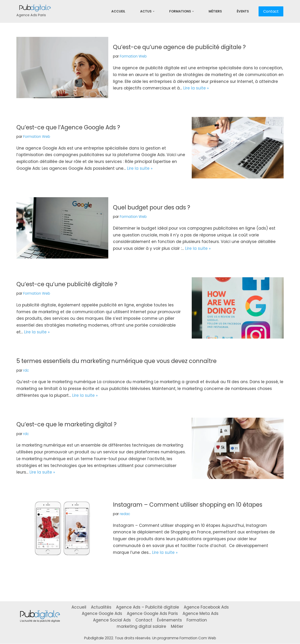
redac (125, 514)
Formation (197, 620)
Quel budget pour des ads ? (152, 207)
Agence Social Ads (112, 620)
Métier (177, 626)
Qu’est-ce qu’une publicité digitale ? (67, 284)
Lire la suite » (217, 88)
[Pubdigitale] (35, 11)
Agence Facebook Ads (206, 607)
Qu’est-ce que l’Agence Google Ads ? (68, 127)
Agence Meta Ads (201, 614)
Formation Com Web (198, 638)
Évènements (169, 620)
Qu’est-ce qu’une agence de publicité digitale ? (179, 47)
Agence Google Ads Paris (152, 614)
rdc (26, 370)
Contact (271, 11)
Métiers (215, 11)
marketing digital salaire (142, 626)
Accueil (118, 11)
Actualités (101, 607)
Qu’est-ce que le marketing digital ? (66, 425)
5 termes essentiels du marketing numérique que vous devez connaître (116, 361)
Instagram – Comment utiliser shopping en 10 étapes (188, 505)
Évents (243, 11)
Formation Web (133, 56)
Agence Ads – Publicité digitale (148, 607)
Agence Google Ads (102, 614)
